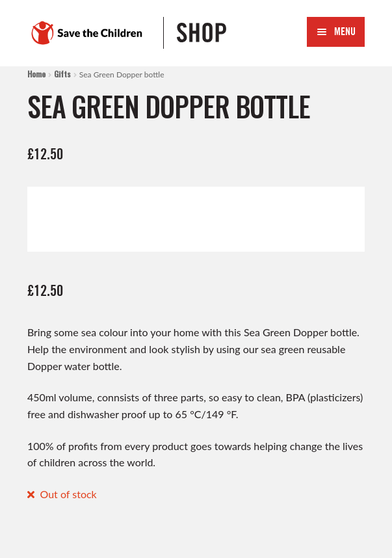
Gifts (62, 74)
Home (36, 74)
